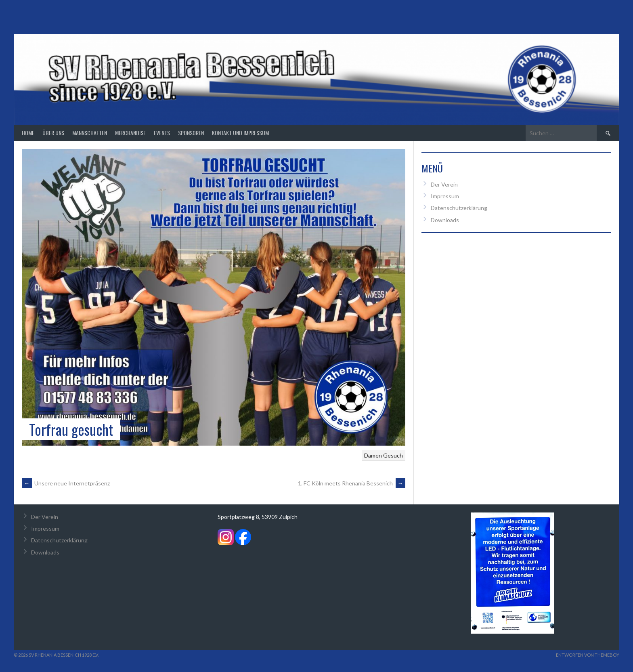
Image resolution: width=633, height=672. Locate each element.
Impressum (445, 196)
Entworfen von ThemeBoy (588, 655)
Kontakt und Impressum (240, 133)
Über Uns (53, 133)
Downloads (445, 220)
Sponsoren (191, 133)
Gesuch (393, 455)
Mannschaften (90, 133)
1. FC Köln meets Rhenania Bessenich (352, 483)
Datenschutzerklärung (459, 208)
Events (162, 133)
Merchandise (130, 133)
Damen (373, 455)
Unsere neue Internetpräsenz (66, 483)
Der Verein (444, 184)
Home (28, 133)
